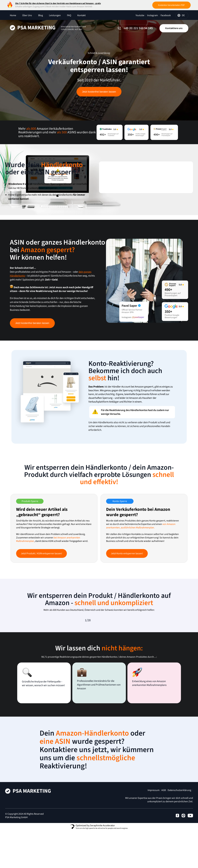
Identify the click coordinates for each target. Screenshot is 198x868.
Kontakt (81, 15)
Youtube (140, 15)
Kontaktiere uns (174, 28)
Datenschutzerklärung (179, 792)
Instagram (152, 15)
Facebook (166, 15)
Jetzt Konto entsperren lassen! (127, 553)
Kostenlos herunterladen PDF (171, 5)
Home (13, 15)
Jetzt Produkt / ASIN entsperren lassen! (41, 553)
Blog (41, 15)
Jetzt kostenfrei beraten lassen (99, 92)
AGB (164, 792)
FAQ (69, 15)
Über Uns (27, 15)
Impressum (154, 792)
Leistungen (55, 15)
